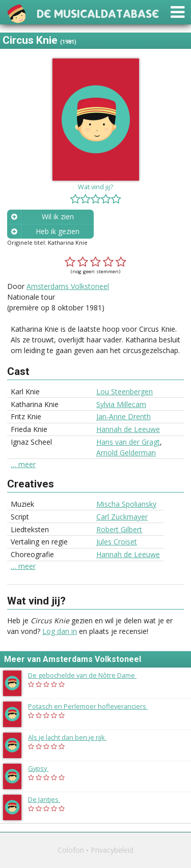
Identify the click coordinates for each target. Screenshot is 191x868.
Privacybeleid (112, 850)
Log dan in (60, 631)
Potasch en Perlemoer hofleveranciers (93, 706)
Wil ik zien (58, 216)
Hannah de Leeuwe (128, 429)
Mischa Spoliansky (126, 504)
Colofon (71, 850)
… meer (23, 465)
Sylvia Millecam (121, 404)
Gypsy (43, 768)
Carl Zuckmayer (122, 517)
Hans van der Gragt (128, 442)
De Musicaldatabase (98, 12)
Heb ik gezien (58, 231)
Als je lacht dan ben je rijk (72, 737)
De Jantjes (49, 799)
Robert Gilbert (119, 529)
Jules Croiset (117, 542)
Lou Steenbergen (125, 392)
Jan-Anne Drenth (124, 416)
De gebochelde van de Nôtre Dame (87, 675)
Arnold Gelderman (126, 453)
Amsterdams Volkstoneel (68, 286)
